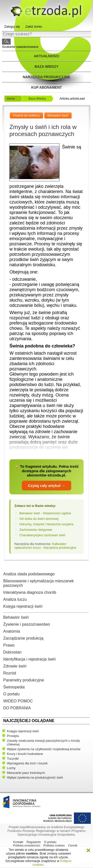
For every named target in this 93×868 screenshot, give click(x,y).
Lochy (11, 768)
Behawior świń (16, 617)
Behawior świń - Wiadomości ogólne (45, 513)
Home (11, 99)
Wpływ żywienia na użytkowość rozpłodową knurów (44, 749)
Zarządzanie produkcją (23, 638)
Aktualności (47, 56)
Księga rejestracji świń (23, 606)
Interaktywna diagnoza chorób (30, 592)
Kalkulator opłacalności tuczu (40, 546)
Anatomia (12, 631)
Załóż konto (34, 27)
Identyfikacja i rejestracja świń (30, 659)
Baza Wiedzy (37, 99)
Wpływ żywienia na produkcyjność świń (35, 777)
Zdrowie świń (15, 666)
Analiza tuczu (15, 599)
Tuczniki (13, 759)
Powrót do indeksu (26, 115)
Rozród (10, 673)
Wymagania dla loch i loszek (27, 763)
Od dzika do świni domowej (39, 519)
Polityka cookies (54, 846)
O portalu (11, 694)
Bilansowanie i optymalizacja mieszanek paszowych (39, 583)
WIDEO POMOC (18, 701)
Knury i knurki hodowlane (25, 754)
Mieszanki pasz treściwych (26, 773)
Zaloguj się (12, 27)
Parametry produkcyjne (24, 680)
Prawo (9, 645)
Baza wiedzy (46, 67)
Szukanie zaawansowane (20, 47)
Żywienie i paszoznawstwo (27, 624)
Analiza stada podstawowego (29, 574)
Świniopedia (14, 687)
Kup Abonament (47, 87)
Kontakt (18, 842)
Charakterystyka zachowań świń (42, 535)
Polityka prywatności (27, 846)
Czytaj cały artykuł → (46, 486)
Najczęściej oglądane (29, 721)
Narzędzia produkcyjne (47, 77)
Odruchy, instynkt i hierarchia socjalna (46, 524)
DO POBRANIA (17, 708)
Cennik (73, 846)
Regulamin (34, 842)
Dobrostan (12, 652)
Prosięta (13, 736)
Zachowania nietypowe (36, 530)
